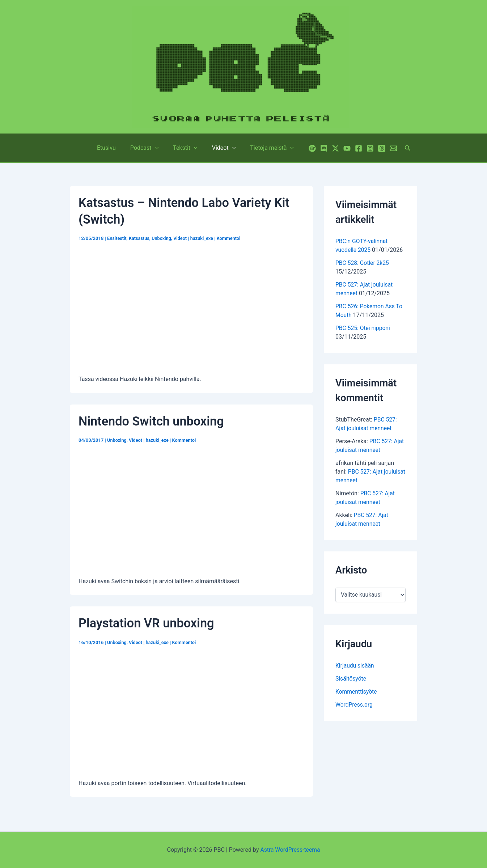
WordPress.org (354, 705)
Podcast (147, 148)
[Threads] (374, 148)
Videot (221, 148)
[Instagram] (363, 148)
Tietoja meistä (266, 148)
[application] (158, 148)
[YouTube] (340, 148)
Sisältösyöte (351, 679)
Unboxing (163, 238)
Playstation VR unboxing (148, 623)
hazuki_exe (204, 238)
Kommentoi (231, 238)
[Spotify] (305, 148)
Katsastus (140, 238)
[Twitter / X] (328, 148)
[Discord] (317, 148)
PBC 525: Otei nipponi (363, 328)
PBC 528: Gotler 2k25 (363, 263)
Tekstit (185, 148)
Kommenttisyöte (357, 692)
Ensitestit (117, 238)
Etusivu (112, 148)
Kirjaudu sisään (355, 666)
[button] (401, 148)
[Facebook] (351, 148)
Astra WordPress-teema (290, 850)
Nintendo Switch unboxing (153, 421)
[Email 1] (386, 148)
